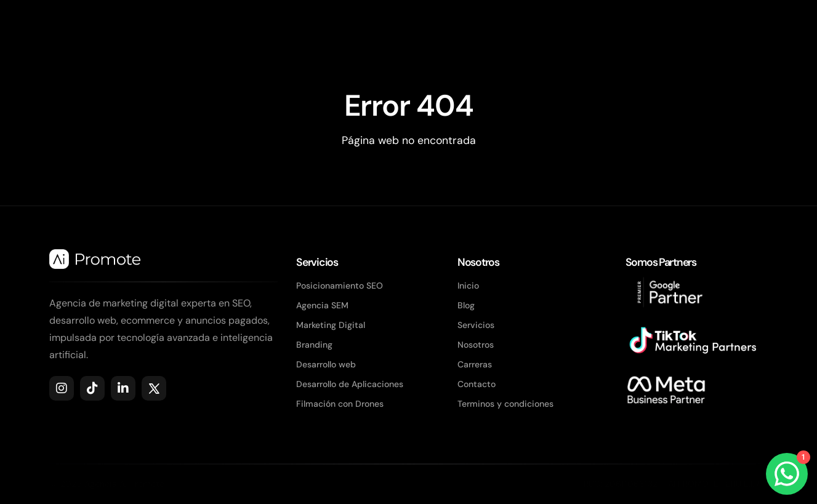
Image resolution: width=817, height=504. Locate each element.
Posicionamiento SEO (340, 286)
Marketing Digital (331, 325)
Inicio (468, 286)
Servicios (476, 325)
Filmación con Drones (340, 404)
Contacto (477, 384)
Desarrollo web (326, 364)
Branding (314, 345)
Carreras (475, 364)
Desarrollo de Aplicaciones (350, 384)
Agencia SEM (322, 305)
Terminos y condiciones (505, 404)
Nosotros (476, 345)
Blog (466, 305)
